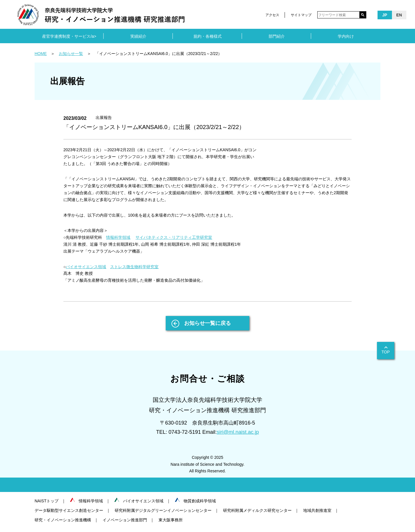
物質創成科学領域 (200, 501)
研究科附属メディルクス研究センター (257, 510)
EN (399, 15)
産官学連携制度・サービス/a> (69, 36)
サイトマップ (301, 15)
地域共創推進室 (317, 510)
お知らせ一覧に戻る (207, 323)
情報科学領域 (118, 237)
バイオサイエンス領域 (86, 267)
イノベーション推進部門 (125, 520)
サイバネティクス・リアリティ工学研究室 (174, 237)
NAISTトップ (47, 501)
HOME (41, 54)
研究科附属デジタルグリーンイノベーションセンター (163, 510)
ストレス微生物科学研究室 (134, 267)
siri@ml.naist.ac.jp (238, 432)
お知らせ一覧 (71, 54)
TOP (386, 352)
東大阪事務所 (171, 520)
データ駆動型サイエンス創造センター (69, 510)
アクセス (272, 15)
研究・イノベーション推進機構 (63, 520)
